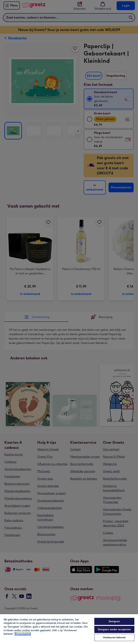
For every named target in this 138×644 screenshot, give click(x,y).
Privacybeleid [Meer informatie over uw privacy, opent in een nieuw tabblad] (23, 634)
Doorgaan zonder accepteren (114, 629)
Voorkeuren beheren (114, 638)
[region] (69, 629)
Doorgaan (114, 621)
